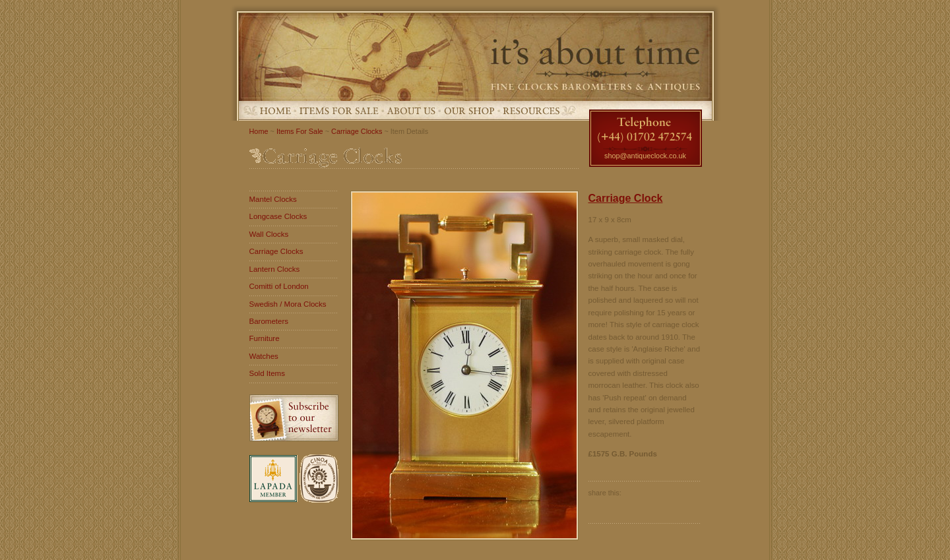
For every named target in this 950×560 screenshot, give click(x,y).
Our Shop (469, 110)
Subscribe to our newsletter (294, 418)
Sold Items (267, 373)
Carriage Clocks (357, 131)
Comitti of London (279, 286)
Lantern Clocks (275, 269)
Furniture (265, 338)
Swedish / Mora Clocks (288, 304)
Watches (264, 356)
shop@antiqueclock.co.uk (645, 156)
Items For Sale (339, 110)
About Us (411, 110)
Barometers (269, 321)
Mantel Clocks (273, 199)
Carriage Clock (626, 198)
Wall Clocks (269, 234)
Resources (531, 110)
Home (275, 110)
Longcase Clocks (278, 216)
